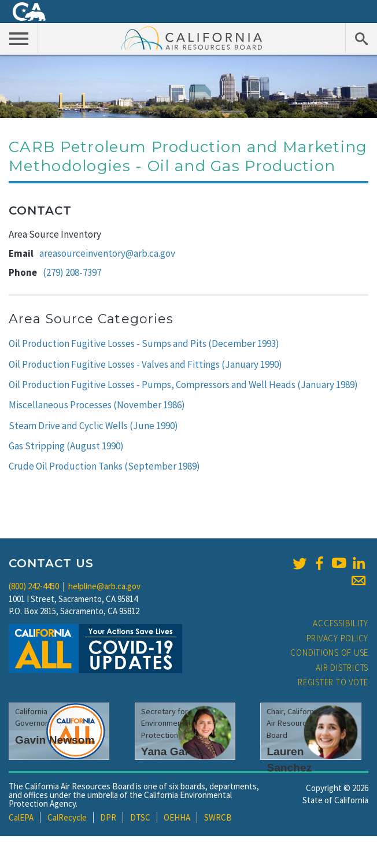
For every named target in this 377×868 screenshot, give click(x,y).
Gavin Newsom (55, 740)
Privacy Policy (338, 638)
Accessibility (341, 623)
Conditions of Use (329, 653)
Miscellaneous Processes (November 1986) (97, 405)
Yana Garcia (173, 751)
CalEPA (21, 817)
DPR (108, 817)
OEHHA (177, 817)
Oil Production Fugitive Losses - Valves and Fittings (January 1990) (145, 364)
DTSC (140, 817)
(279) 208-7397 (72, 272)
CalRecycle (67, 817)
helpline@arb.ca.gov (104, 586)
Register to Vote (333, 682)
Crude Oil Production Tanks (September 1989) (104, 466)
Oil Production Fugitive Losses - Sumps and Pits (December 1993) (144, 343)
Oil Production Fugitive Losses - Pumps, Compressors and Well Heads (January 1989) (183, 385)
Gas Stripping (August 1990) (66, 446)
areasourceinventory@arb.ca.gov (107, 253)
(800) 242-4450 (34, 586)
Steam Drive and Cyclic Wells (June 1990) (93, 426)
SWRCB (218, 817)
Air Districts (342, 668)
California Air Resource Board (192, 38)
